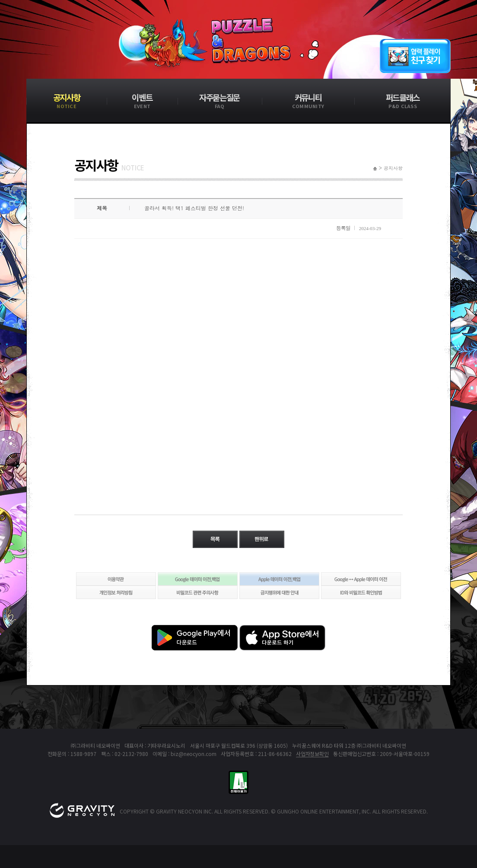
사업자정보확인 (312, 754)
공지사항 (393, 168)
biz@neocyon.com (194, 754)
